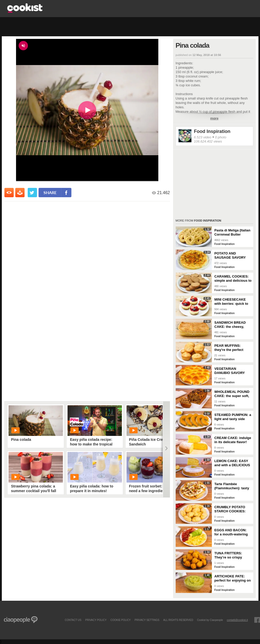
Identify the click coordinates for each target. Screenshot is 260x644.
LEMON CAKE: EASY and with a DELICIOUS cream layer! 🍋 (232, 463)
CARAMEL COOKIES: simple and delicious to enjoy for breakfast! (233, 279)
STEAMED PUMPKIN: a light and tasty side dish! (233, 417)
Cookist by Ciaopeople (210, 620)
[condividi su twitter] (32, 193)
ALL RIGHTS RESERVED (178, 620)
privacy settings (147, 620)
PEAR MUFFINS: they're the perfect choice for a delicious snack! (232, 348)
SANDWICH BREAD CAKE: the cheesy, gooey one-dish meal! (232, 325)
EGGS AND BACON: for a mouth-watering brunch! (231, 532)
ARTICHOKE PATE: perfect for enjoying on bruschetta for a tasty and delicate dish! (233, 578)
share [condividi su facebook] (50, 192)
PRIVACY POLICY (96, 620)
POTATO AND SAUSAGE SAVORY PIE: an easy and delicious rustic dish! (231, 256)
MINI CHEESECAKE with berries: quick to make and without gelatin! (231, 302)
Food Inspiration (212, 131)
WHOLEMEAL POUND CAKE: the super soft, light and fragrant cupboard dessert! (232, 394)
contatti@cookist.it (237, 620)
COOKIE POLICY (121, 620)
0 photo (221, 137)
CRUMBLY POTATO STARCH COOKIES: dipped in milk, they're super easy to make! (232, 509)
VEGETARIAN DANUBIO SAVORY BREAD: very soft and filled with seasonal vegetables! (232, 371)
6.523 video (203, 137)
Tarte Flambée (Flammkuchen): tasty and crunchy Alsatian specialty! (232, 486)
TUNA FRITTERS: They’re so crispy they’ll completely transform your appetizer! (229, 555)
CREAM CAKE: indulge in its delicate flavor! (233, 440)
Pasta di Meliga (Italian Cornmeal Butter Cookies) (232, 232)
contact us (73, 620)
